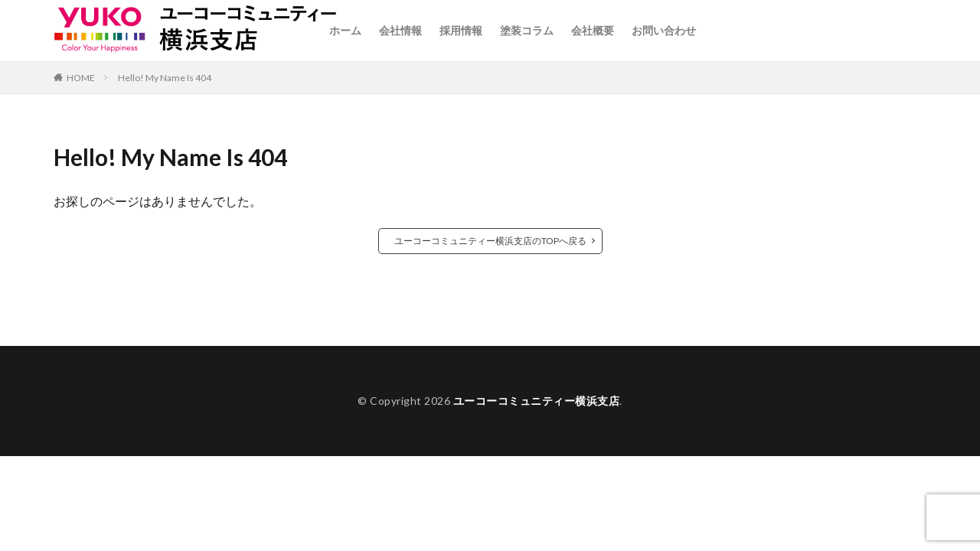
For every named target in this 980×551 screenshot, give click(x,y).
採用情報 (461, 30)
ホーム (345, 30)
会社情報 (400, 30)
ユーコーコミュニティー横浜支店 (537, 401)
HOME (81, 78)
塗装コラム (527, 30)
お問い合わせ (664, 30)
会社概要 (593, 30)
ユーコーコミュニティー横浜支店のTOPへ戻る (490, 241)
